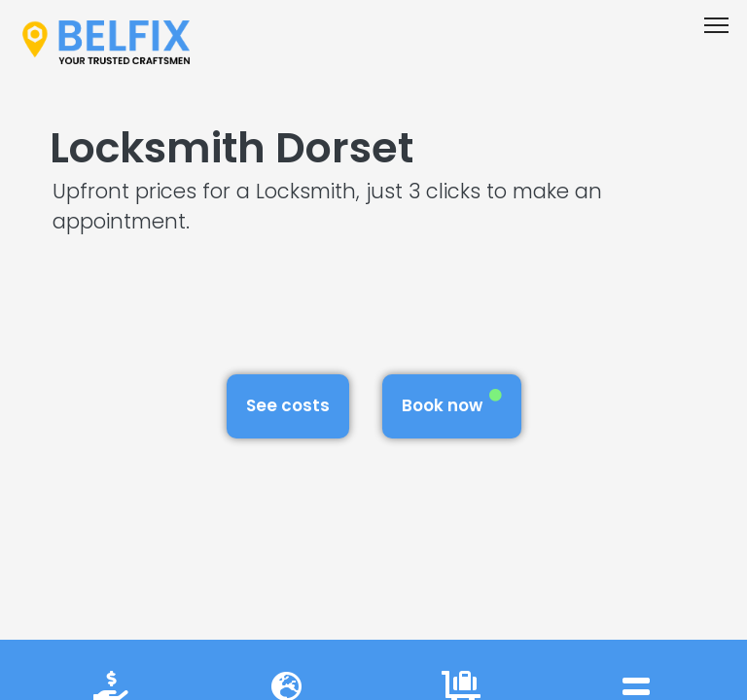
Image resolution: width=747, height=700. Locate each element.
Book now (452, 403)
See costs (288, 405)
